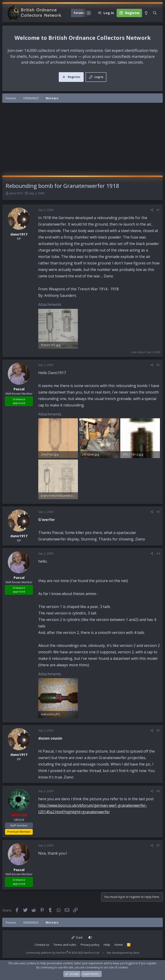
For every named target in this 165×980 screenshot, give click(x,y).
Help (107, 945)
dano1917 (16, 193)
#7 (158, 845)
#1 (158, 210)
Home (119, 945)
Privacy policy (90, 945)
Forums (79, 13)
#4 (158, 554)
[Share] (152, 210)
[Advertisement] (82, 141)
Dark (77, 937)
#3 (158, 512)
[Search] (155, 13)
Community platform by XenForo (63, 953)
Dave (136, 953)
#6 (158, 791)
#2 (158, 365)
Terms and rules (65, 945)
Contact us (42, 945)
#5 (158, 730)
